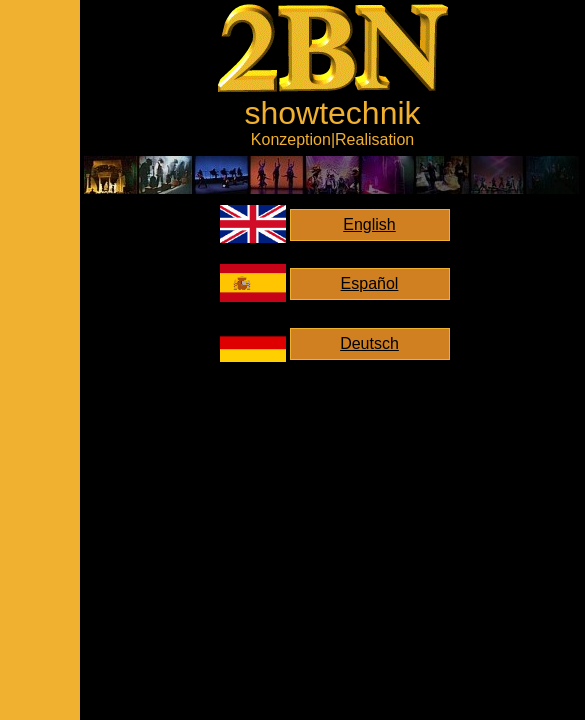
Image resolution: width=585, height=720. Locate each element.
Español (370, 283)
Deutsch (369, 343)
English (369, 224)
